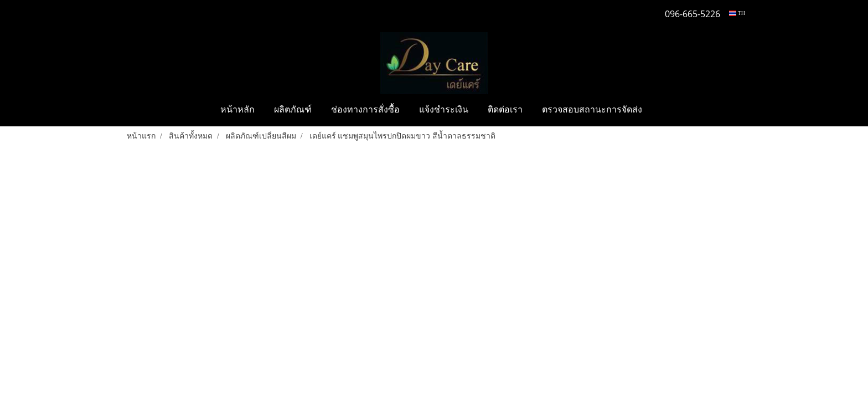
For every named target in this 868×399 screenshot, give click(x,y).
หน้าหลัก (237, 110)
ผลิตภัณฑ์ (293, 110)
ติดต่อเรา (505, 110)
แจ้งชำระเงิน (444, 110)
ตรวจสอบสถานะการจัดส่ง (592, 110)
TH (737, 13)
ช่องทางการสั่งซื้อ (365, 110)
